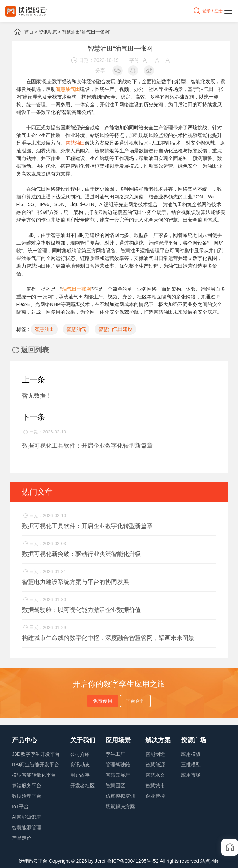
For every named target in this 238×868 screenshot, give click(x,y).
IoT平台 (20, 806)
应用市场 (191, 775)
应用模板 (191, 754)
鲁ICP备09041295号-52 (133, 861)
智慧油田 (75, 143)
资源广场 (194, 740)
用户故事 (80, 775)
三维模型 (191, 765)
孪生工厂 (115, 754)
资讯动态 (48, 32)
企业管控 (155, 796)
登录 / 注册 (212, 11)
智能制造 (155, 754)
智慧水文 (155, 775)
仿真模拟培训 (120, 796)
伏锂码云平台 (33, 861)
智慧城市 (155, 786)
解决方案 (158, 740)
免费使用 (103, 701)
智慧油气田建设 (115, 329)
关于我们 (83, 740)
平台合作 (135, 701)
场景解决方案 (120, 806)
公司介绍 (80, 754)
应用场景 (118, 740)
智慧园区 (115, 786)
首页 (29, 32)
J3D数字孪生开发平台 (36, 754)
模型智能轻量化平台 (34, 775)
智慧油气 (76, 329)
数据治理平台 (27, 796)
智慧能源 (155, 765)
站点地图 (210, 861)
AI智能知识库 (26, 817)
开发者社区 (82, 786)
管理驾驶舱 (118, 765)
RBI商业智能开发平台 (35, 765)
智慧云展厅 (118, 775)
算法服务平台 (27, 786)
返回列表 (30, 350)
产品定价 (22, 838)
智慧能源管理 (27, 827)
